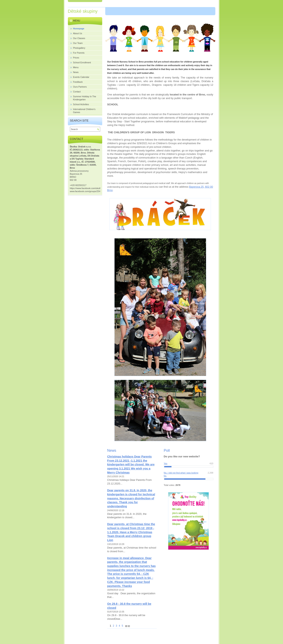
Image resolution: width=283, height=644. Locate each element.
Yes (166, 463)
